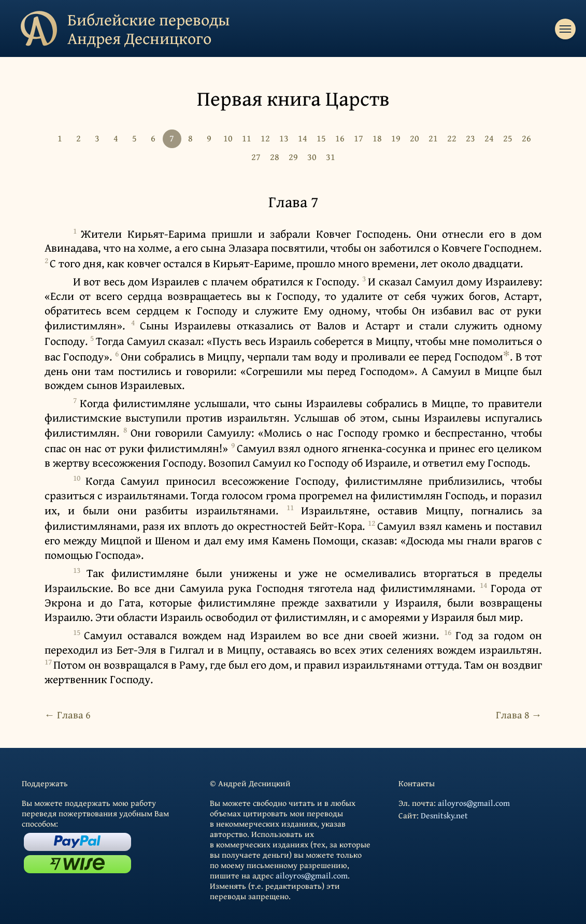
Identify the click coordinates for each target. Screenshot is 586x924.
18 (377, 138)
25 (508, 138)
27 (256, 157)
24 (489, 138)
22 (452, 138)
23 (470, 138)
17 (359, 138)
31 (331, 157)
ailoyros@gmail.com (312, 875)
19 (396, 138)
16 (340, 138)
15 (321, 138)
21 (433, 138)
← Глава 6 (68, 714)
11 (247, 138)
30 (312, 157)
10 (228, 138)
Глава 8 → (519, 714)
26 (526, 138)
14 (303, 138)
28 (275, 157)
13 (284, 138)
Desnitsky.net (444, 815)
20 (415, 138)
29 (293, 157)
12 (265, 138)
